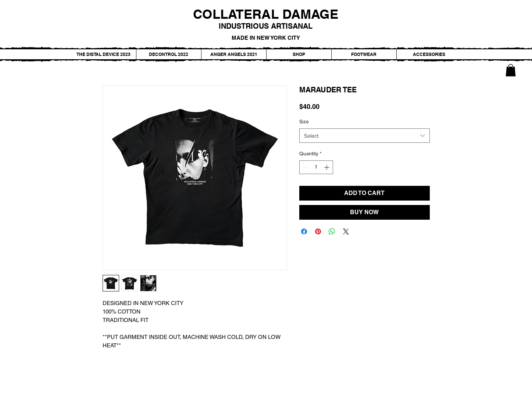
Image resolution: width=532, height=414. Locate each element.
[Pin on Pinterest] (318, 231)
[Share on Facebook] (304, 231)
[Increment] (327, 167)
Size (304, 121)
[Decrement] (305, 167)
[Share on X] (346, 231)
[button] (511, 70)
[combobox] (365, 136)
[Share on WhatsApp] (332, 231)
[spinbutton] (316, 167)
